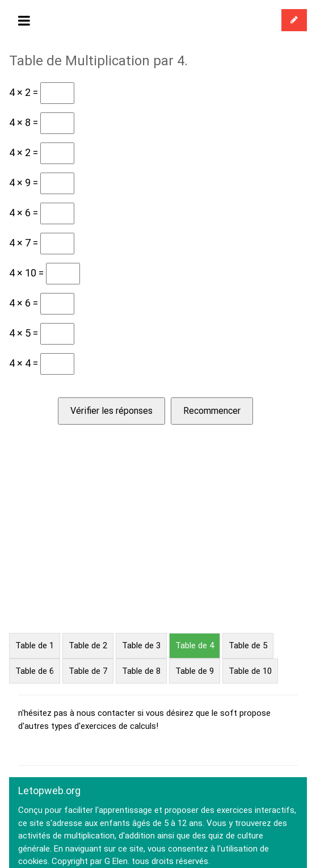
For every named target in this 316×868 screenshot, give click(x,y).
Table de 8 (141, 671)
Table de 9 (195, 671)
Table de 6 (35, 671)
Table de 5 (248, 645)
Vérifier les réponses (111, 411)
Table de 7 (88, 671)
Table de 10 (250, 671)
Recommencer (212, 411)
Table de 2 (88, 645)
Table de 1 (35, 645)
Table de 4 (195, 645)
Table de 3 (141, 645)
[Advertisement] (158, 548)
